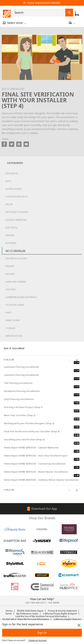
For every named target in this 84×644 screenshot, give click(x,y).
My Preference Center (27, 614)
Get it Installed (16, 251)
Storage (10, 328)
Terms (8, 614)
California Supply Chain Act (67, 619)
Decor (9, 204)
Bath (8, 181)
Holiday (10, 266)
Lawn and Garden (16, 282)
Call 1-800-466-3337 (35, 603)
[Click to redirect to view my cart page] (77, 14)
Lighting (11, 289)
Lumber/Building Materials (21, 297)
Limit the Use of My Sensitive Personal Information (41, 616)
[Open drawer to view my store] (15, 23)
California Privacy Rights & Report (60, 614)
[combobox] (40, 13)
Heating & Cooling (16, 258)
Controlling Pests (17, 197)
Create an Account (38, 640)
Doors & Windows (16, 220)
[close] (79, 625)
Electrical (12, 228)
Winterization (14, 336)
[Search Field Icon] (69, 13)
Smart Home (13, 320)
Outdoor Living (15, 305)
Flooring (11, 243)
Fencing (10, 235)
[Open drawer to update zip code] (75, 23)
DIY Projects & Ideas (17, 212)
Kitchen (10, 274)
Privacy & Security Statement (62, 611)
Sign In (42, 633)
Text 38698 (54, 603)
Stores (9, 611)
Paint (9, 313)
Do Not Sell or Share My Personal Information (26, 619)
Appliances (12, 173)
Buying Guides (14, 189)
